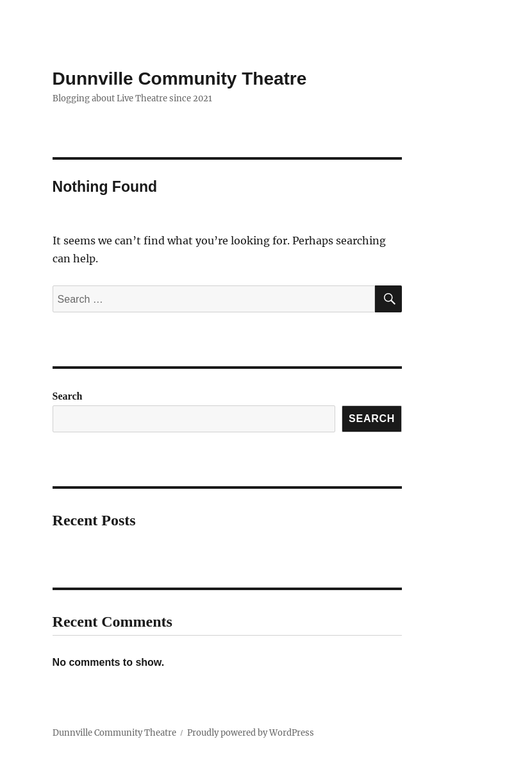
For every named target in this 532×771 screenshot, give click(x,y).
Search (68, 396)
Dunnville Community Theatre (180, 79)
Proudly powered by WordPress (251, 733)
